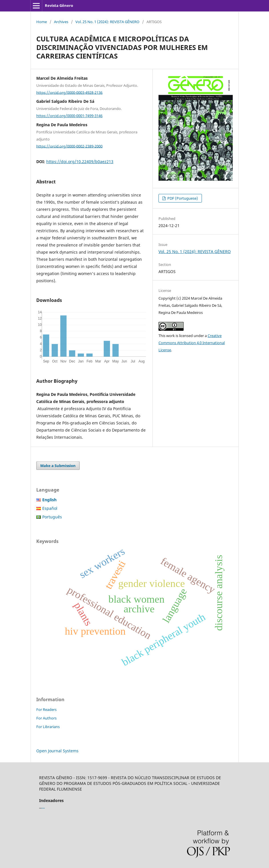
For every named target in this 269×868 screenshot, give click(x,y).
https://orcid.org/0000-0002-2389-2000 (69, 146)
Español (50, 508)
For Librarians (48, 727)
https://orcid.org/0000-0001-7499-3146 (69, 116)
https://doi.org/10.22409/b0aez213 (80, 162)
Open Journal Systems (57, 751)
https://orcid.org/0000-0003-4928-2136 (69, 92)
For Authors (46, 718)
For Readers (46, 709)
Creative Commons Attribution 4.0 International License (192, 343)
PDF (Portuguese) (182, 198)
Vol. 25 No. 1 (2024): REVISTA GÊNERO (107, 22)
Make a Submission (58, 466)
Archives (61, 22)
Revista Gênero (59, 5)
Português (52, 517)
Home (42, 22)
